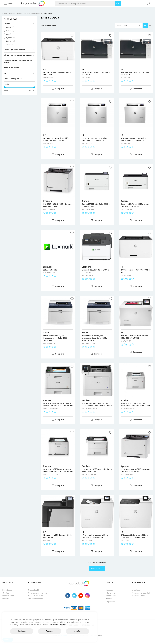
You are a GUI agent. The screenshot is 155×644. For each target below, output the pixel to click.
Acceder (109, 590)
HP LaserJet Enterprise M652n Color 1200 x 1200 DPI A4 (95, 536)
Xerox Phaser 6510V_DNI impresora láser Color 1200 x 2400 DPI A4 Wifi (95, 338)
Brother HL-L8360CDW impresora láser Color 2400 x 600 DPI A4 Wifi (97, 405)
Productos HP (34, 590)
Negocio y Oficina (36, 596)
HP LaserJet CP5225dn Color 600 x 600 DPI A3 (135, 74)
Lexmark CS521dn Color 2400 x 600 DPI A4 (95, 271)
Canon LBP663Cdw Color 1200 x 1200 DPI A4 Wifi (96, 205)
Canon (85, 201)
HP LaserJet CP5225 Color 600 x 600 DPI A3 (96, 74)
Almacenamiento (36, 599)
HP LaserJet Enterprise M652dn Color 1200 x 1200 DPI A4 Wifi (134, 536)
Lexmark (48, 267)
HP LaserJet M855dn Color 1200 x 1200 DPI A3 (58, 536)
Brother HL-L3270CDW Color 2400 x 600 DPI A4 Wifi (97, 470)
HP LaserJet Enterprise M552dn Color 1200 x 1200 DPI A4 (57, 139)
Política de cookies (139, 596)
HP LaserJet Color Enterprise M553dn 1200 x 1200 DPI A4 (133, 139)
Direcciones (111, 596)
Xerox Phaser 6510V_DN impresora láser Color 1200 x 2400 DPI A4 (56, 338)
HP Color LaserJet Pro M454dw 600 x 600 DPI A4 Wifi (134, 337)
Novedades (7, 590)
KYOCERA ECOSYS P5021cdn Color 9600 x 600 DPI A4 (58, 205)
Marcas (6, 599)
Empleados (110, 602)
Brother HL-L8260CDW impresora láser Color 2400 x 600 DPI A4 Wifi (58, 405)
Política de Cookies (58, 625)
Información (111, 593)
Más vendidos (8, 596)
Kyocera (48, 201)
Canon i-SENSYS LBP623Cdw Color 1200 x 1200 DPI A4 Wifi (135, 205)
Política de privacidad (141, 593)
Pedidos (109, 599)
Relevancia (129, 26)
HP (44, 69)
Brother (47, 400)
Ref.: (45, 78)
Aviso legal (136, 590)
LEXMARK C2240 (50, 270)
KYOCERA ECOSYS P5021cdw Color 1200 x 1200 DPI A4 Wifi (135, 470)
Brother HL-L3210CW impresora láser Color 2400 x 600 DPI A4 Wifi (135, 405)
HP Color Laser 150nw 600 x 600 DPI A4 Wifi (57, 74)
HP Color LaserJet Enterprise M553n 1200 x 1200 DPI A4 (94, 139)
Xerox (46, 333)
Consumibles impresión (38, 593)
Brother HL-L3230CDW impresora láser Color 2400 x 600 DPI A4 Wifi (58, 470)
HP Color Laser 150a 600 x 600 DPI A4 (135, 271)
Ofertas (6, 593)
